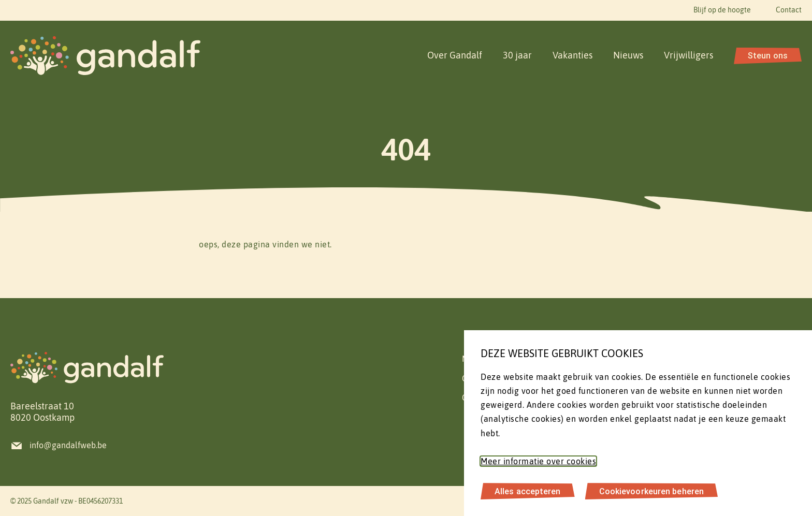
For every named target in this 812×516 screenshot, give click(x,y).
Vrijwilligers (688, 55)
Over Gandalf (455, 55)
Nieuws (628, 55)
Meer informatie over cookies (538, 461)
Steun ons (768, 55)
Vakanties (572, 55)
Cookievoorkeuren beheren (651, 491)
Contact (789, 10)
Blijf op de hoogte (722, 10)
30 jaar (517, 55)
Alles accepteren (528, 491)
